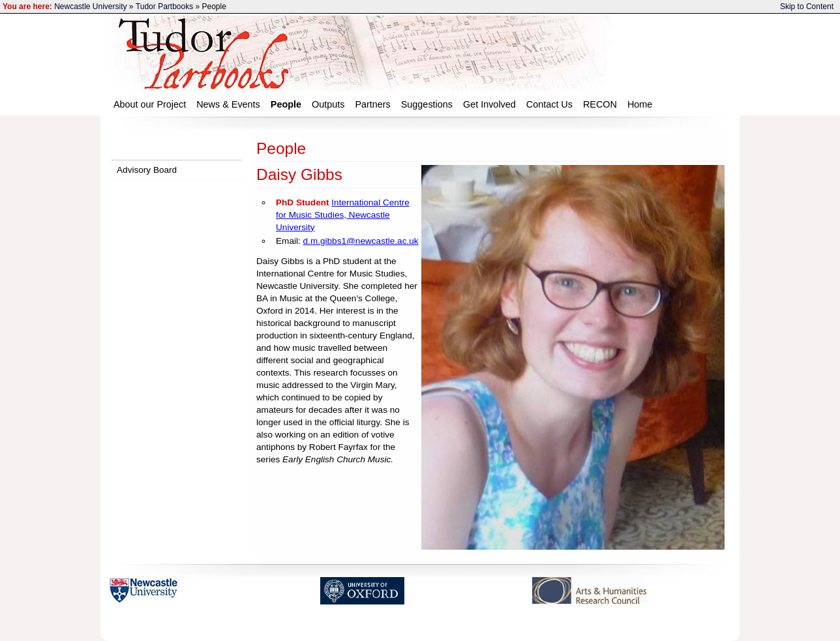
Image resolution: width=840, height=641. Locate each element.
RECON (600, 104)
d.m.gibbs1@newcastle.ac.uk (361, 241)
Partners (372, 104)
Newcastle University (90, 7)
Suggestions (427, 104)
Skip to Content (807, 7)
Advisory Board (147, 170)
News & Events (228, 104)
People (286, 104)
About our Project (150, 104)
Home (640, 104)
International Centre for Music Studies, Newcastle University (343, 215)
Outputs (328, 104)
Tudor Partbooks (164, 7)
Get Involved (489, 104)
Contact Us (549, 104)
